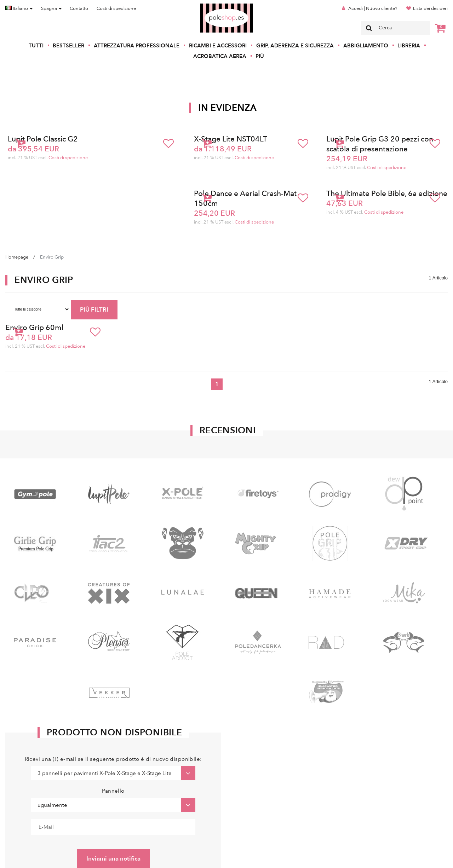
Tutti (36, 46)
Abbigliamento (366, 46)
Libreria (409, 46)
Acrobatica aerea (220, 56)
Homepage (17, 257)
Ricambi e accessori (218, 46)
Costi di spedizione (116, 8)
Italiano (19, 8)
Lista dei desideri (430, 8)
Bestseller (68, 46)
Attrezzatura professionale (137, 46)
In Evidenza (228, 108)
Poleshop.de (210, 6)
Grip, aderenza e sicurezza (295, 46)
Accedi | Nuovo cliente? (373, 8)
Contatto (79, 8)
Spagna (51, 8)
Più (260, 56)
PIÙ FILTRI (94, 310)
